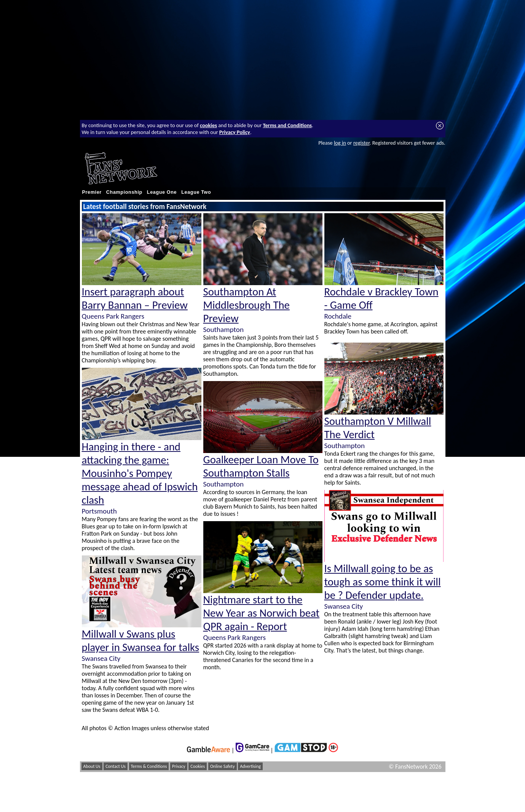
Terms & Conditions (149, 766)
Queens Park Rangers (113, 316)
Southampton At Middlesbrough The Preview (247, 305)
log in (340, 143)
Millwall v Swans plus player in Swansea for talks (141, 641)
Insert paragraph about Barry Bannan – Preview (135, 298)
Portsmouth (99, 511)
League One (162, 192)
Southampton (223, 329)
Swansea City (101, 658)
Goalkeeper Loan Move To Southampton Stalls (261, 466)
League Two (196, 192)
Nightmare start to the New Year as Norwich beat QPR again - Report (262, 613)
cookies (208, 125)
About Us (92, 766)
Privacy (179, 766)
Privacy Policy (235, 132)
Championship (124, 192)
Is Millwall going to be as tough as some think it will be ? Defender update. (383, 582)
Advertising (250, 766)
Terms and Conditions (287, 125)
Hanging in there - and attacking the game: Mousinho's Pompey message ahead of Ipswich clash (140, 473)
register (361, 143)
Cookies (198, 766)
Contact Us (116, 766)
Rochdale (338, 316)
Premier (92, 192)
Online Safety (223, 766)
